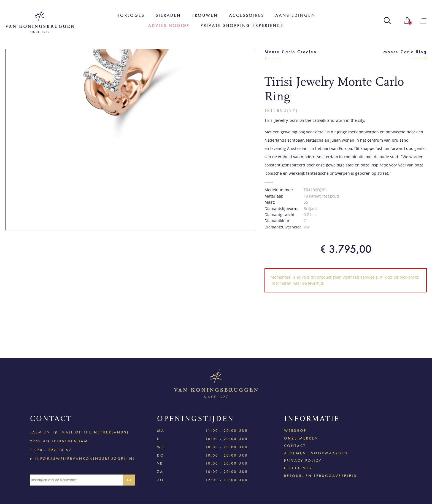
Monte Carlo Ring (405, 52)
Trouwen (205, 15)
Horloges (131, 15)
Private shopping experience (242, 25)
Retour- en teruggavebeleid (321, 476)
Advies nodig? (169, 25)
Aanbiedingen (295, 15)
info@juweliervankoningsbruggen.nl (85, 458)
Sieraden (168, 15)
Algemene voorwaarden (316, 453)
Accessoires (247, 15)
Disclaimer (298, 468)
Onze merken (301, 438)
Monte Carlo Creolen (291, 52)
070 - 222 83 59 (53, 450)
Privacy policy (303, 461)
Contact (295, 446)
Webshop (295, 431)
